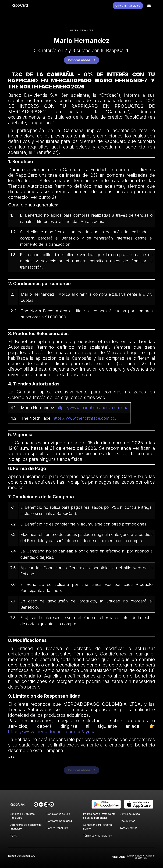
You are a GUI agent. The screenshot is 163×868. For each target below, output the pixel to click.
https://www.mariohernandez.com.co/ (92, 408)
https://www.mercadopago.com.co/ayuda (52, 732)
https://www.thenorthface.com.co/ (85, 418)
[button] (149, 6)
